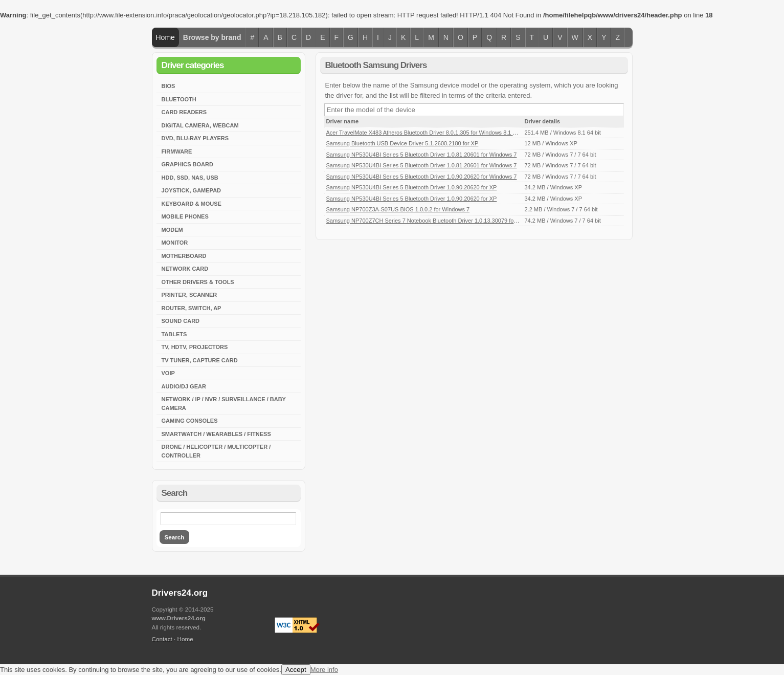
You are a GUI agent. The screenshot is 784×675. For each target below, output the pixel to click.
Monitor (175, 243)
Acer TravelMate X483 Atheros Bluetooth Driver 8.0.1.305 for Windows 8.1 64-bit (427, 133)
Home (165, 37)
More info (324, 670)
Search (175, 537)
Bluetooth (179, 99)
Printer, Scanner (189, 295)
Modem (172, 230)
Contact (162, 639)
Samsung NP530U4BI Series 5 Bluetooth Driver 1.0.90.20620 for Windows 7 (422, 177)
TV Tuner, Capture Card (200, 360)
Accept (296, 670)
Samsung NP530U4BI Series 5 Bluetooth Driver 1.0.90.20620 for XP (412, 187)
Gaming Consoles (190, 421)
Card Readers (184, 112)
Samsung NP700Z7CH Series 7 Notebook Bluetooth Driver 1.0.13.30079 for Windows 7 (435, 221)
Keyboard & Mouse (192, 204)
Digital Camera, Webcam (200, 125)
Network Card (185, 269)
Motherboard (184, 256)
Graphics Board (187, 164)
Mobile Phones (185, 216)
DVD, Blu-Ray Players (195, 138)
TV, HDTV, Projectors (195, 347)
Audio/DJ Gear (184, 386)
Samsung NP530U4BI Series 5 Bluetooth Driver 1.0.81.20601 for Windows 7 (422, 155)
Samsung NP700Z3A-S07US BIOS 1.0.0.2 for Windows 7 (398, 209)
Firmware (177, 151)
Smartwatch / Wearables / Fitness (216, 434)
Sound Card (181, 321)
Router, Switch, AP (192, 308)
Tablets (174, 334)
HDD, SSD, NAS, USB (190, 178)
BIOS (169, 86)
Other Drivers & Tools (198, 282)
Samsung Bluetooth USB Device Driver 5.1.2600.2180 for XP (402, 143)
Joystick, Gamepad (192, 190)
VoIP (168, 373)
